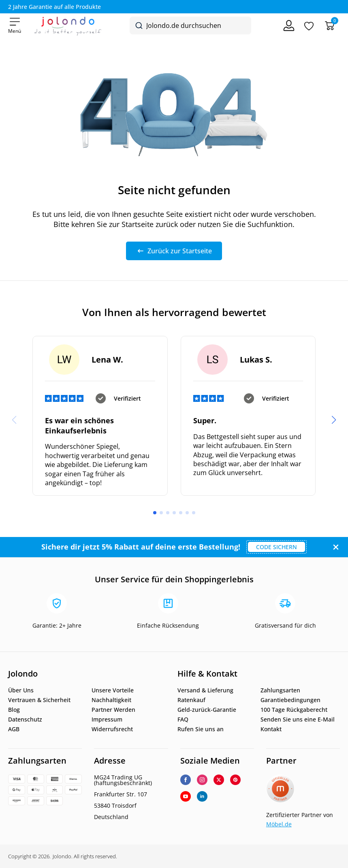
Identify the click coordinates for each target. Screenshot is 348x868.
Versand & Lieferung (205, 690)
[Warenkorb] (330, 26)
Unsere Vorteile (113, 690)
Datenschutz (25, 719)
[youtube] (186, 796)
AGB (14, 729)
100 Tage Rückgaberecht (294, 710)
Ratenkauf (191, 700)
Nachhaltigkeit (111, 700)
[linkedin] (202, 796)
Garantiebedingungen (290, 700)
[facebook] (186, 780)
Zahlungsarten (280, 690)
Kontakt (271, 729)
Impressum (107, 719)
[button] (334, 420)
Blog (14, 710)
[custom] (235, 780)
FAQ (183, 719)
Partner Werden (113, 710)
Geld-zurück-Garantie (207, 710)
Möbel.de (279, 824)
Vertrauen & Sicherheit (39, 700)
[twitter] (219, 780)
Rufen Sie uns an (201, 729)
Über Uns (21, 690)
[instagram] (202, 780)
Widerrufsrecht (112, 729)
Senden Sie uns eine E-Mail (298, 719)
